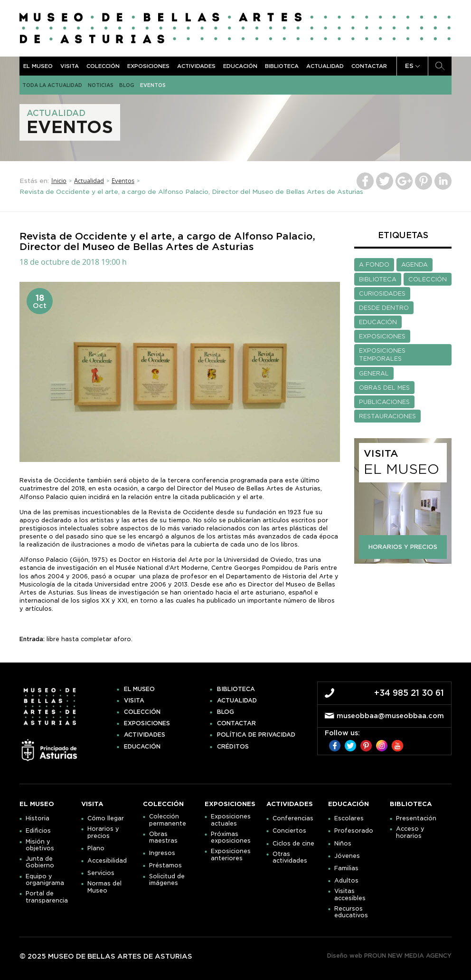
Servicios (101, 873)
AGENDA (414, 264)
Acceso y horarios (410, 832)
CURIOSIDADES (382, 293)
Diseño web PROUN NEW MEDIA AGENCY (389, 956)
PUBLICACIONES (384, 402)
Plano (96, 848)
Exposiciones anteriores (231, 855)
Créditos (233, 747)
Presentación (416, 818)
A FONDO (374, 264)
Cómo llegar (106, 818)
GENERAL (374, 373)
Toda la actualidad (52, 85)
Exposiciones (148, 66)
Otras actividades (290, 857)
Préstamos (165, 865)
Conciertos (289, 831)
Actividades (196, 66)
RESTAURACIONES (387, 416)
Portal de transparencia (47, 897)
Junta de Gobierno (40, 862)
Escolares (349, 818)
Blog (127, 85)
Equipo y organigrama (45, 880)
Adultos (346, 881)
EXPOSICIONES (382, 336)
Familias (346, 868)
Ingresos (162, 853)
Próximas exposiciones (231, 837)
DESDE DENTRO (384, 308)
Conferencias (293, 818)
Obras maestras (163, 837)
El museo (38, 66)
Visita (70, 66)
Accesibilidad (107, 861)
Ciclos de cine (293, 844)
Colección (103, 66)
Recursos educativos (351, 912)
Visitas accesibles (350, 894)
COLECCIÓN (428, 279)
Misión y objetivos (40, 845)
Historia (38, 818)
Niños (343, 844)
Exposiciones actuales (231, 820)
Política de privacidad (256, 735)
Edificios (38, 831)
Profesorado (354, 831)
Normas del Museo (104, 887)
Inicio (59, 181)
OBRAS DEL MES (384, 388)
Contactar (369, 66)
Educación (240, 66)
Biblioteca (282, 66)
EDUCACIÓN (378, 322)
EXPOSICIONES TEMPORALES (382, 355)
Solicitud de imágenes (167, 880)
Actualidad (325, 66)
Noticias (101, 85)
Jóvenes (347, 856)
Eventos (153, 85)
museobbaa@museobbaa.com (390, 716)
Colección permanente (168, 820)
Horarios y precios (103, 832)
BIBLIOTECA (378, 279)
